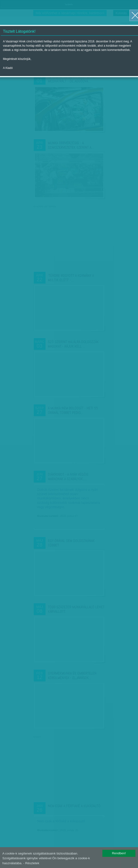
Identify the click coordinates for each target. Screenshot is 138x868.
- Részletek (31, 863)
